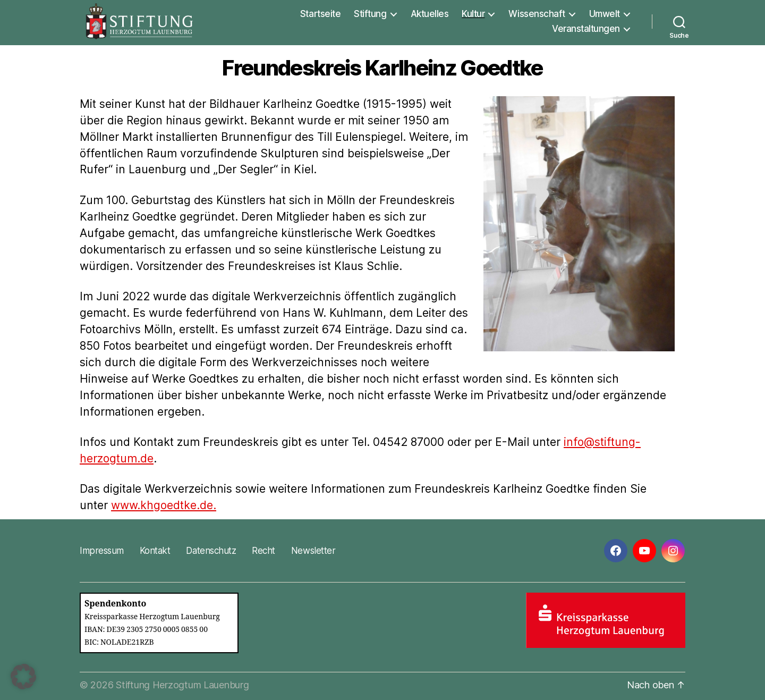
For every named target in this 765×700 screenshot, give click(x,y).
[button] (23, 677)
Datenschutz (211, 551)
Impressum (102, 551)
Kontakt (155, 551)
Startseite (320, 14)
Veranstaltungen (586, 29)
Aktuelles (430, 14)
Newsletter (313, 551)
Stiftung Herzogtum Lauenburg (182, 685)
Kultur (473, 14)
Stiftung (370, 14)
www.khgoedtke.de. (164, 505)
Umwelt (605, 14)
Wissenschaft (537, 14)
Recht (263, 551)
